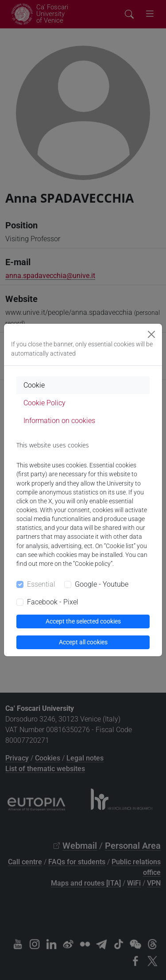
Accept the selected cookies (83, 621)
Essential (41, 584)
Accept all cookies (83, 642)
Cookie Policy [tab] (44, 403)
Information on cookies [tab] (59, 421)
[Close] (151, 334)
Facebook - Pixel (53, 602)
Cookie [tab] (34, 385)
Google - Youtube (102, 584)
